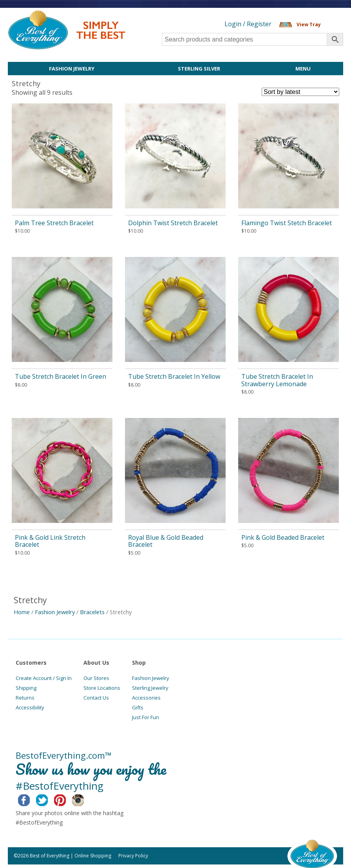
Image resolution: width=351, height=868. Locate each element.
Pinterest (66, 799)
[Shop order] (300, 92)
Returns (25, 698)
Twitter (48, 799)
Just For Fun (146, 717)
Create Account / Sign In (44, 678)
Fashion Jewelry (72, 69)
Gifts (138, 707)
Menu (303, 69)
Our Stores (96, 678)
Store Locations (102, 688)
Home (22, 612)
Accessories (146, 698)
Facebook (30, 799)
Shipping (26, 688)
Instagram (84, 799)
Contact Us (96, 698)
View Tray (309, 24)
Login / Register (248, 24)
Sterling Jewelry (150, 688)
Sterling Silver (199, 69)
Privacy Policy (133, 856)
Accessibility (30, 707)
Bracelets (92, 612)
